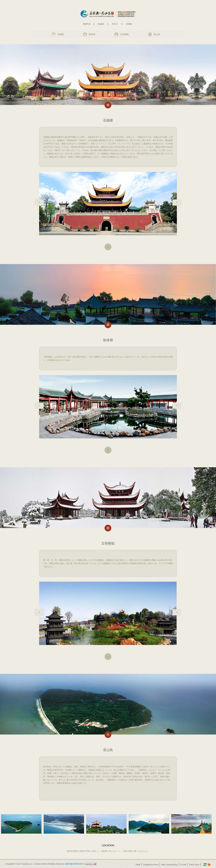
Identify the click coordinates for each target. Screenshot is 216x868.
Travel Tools (194, 865)
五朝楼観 (124, 34)
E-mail (183, 865)
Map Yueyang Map (169, 865)
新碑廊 (92, 34)
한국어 (115, 24)
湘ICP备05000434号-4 (75, 864)
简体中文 (87, 24)
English (101, 24)
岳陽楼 (60, 34)
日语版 (129, 24)
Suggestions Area (151, 865)
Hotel (138, 865)
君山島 (157, 34)
